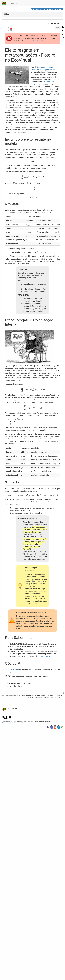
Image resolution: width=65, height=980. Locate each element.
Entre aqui (14, 670)
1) (52, 370)
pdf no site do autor (45, 656)
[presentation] (32, 161)
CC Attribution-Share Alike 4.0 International (14, 723)
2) (32, 581)
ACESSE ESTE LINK (35, 41)
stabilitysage (26, 628)
